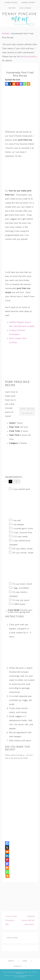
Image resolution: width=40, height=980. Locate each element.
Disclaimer (20, 977)
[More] (28, 84)
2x (14, 481)
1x (10, 481)
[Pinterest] (17, 84)
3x (18, 481)
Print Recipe (27, 409)
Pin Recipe (27, 414)
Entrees (6, 34)
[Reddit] (14, 84)
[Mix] (7, 868)
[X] (10, 84)
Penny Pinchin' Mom (20, 19)
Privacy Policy (11, 976)
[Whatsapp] (24, 84)
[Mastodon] (21, 84)
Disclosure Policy (26, 976)
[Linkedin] (7, 856)
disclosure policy (29, 57)
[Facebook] (7, 84)
